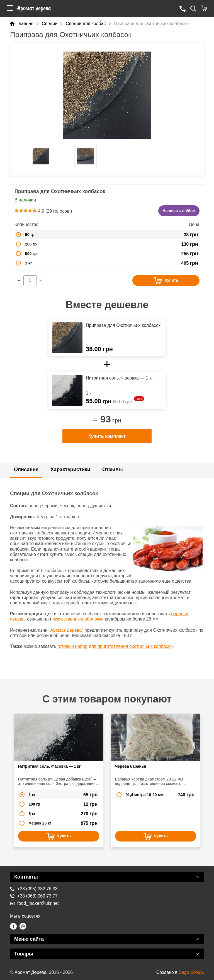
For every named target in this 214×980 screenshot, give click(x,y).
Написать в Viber (179, 211)
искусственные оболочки (78, 619)
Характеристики (70, 470)
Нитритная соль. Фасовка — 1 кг (49, 766)
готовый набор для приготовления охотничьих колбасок (115, 646)
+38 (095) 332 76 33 (34, 889)
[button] (10, 8)
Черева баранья (131, 766)
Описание (26, 470)
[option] (107, 95)
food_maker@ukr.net (34, 903)
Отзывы (113, 470)
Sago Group (191, 972)
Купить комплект (107, 436)
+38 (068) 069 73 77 (34, 896)
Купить (166, 281)
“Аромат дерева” (66, 630)
